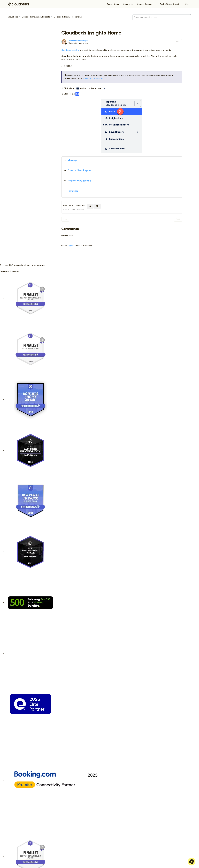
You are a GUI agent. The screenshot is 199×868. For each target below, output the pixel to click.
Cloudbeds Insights (70, 50)
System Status (113, 4)
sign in (71, 246)
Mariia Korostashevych (78, 40)
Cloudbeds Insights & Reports (36, 17)
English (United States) (169, 4)
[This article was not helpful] (97, 206)
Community (128, 4)
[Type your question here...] (162, 17)
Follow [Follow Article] (177, 42)
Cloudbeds (13, 17)
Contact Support (144, 4)
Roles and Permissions (93, 78)
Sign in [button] (188, 4)
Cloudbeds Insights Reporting (68, 17)
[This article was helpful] (90, 206)
